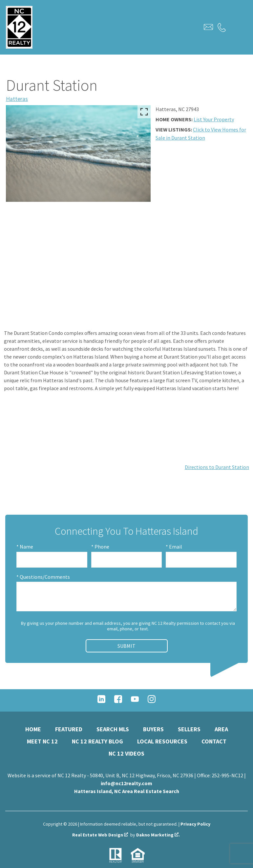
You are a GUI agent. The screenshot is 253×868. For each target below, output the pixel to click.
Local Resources (162, 741)
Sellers (189, 729)
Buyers (153, 729)
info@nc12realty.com (126, 783)
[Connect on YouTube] (135, 701)
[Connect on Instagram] (152, 701)
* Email (174, 547)
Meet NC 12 (42, 741)
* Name (25, 547)
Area (221, 729)
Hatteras (17, 99)
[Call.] (222, 27)
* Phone (100, 547)
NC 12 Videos (126, 753)
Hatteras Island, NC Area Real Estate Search (127, 791)
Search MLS (113, 729)
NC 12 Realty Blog (97, 741)
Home (33, 729)
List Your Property (214, 119)
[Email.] (208, 27)
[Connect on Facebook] (118, 701)
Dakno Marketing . (158, 835)
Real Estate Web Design (100, 835)
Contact (214, 741)
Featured (69, 729)
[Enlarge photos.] (144, 112)
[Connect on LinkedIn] (101, 701)
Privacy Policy (195, 824)
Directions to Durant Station (217, 467)
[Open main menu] (236, 27)
